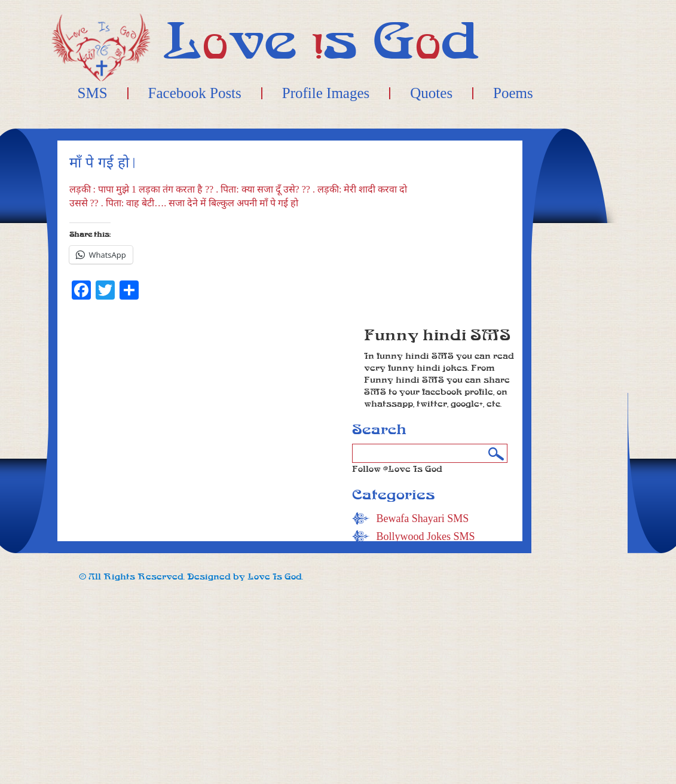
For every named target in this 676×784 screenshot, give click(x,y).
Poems (513, 93)
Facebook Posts (195, 93)
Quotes (431, 93)
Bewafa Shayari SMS (422, 518)
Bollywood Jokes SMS (425, 536)
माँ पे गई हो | (103, 163)
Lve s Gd (321, 42)
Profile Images (326, 93)
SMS (93, 93)
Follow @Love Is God (397, 469)
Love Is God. (275, 577)
